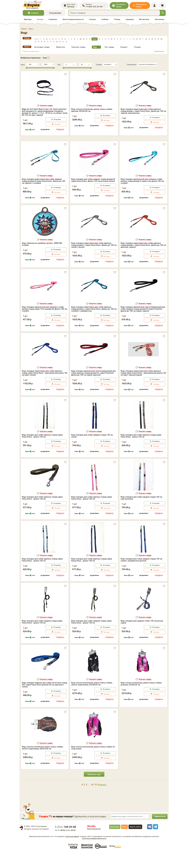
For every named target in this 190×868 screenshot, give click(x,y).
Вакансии (115, 842)
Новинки (53, 21)
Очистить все (159, 53)
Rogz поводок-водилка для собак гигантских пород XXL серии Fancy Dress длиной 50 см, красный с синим (44, 700)
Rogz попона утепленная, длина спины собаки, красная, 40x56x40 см (92, 112)
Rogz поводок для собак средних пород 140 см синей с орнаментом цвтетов (141, 575)
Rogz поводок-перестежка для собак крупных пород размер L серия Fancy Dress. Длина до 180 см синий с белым (94, 261)
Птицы (117, 21)
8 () (65, 842)
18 (92, 800)
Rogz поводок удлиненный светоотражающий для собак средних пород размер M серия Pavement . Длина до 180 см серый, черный (143, 324)
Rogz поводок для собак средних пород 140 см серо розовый (141, 513)
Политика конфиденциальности (94, 854)
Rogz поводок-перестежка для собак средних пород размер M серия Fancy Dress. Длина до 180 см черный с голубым (43, 197)
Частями (57, 126)
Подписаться (159, 832)
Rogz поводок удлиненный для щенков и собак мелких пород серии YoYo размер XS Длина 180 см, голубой (45, 324)
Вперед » (102, 800)
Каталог (35, 15)
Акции (40, 21)
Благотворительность (73, 21)
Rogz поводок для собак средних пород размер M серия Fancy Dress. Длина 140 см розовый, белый (93, 196)
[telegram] (155, 842)
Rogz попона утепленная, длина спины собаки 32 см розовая (93, 763)
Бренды (28, 21)
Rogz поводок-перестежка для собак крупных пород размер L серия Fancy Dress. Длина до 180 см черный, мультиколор (143, 113)
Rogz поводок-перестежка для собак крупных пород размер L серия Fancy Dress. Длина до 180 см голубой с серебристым (94, 324)
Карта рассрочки (94, 844)
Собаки (105, 21)
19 (96, 800)
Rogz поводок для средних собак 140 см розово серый (142, 637)
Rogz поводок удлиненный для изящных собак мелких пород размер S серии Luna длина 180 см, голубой (142, 197)
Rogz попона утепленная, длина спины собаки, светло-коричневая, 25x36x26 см (92, 699)
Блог (124, 842)
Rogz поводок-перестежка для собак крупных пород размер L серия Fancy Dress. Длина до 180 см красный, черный (143, 261)
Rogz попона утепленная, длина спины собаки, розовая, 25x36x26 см (141, 699)
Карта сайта (135, 842)
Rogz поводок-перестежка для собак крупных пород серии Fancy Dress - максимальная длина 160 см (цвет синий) (45, 388)
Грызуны (130, 21)
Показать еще (94, 790)
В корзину (57, 121)
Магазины (159, 21)
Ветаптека (144, 21)
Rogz (45, 59)
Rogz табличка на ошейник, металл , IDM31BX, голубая (42, 260)
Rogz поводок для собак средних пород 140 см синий (92, 451)
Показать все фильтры (31, 53)
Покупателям (55, 15)
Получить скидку (46, 107)
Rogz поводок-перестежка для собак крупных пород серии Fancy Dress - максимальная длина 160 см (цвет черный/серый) (143, 388)
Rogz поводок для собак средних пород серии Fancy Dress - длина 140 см (42, 637)
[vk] (149, 842)
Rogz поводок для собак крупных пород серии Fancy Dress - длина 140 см (42, 451)
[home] (34, 6)
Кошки (93, 21)
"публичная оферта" (72, 852)
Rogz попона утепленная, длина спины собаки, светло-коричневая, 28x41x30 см (43, 763)
